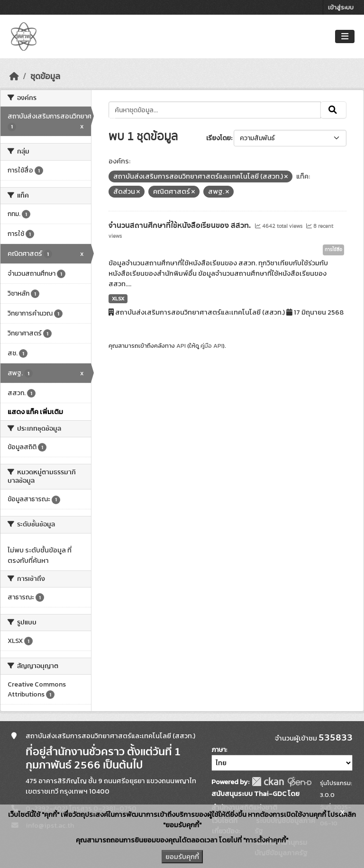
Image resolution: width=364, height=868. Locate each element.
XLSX (118, 298)
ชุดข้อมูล (45, 76)
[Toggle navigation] (345, 37)
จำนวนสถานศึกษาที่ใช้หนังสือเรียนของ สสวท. (181, 226)
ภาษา (218, 750)
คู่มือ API (212, 346)
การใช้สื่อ (333, 250)
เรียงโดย (218, 138)
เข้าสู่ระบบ (341, 7)
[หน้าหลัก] (14, 76)
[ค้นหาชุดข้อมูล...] (215, 110)
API (181, 346)
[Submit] (333, 110)
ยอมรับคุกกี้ (182, 857)
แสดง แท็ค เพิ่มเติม (35, 412)
